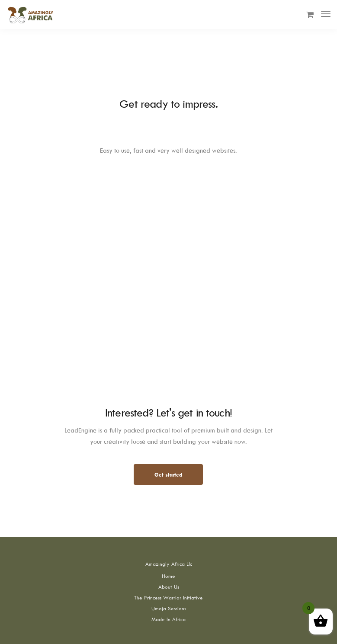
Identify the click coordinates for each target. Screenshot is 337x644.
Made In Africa (168, 619)
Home (168, 576)
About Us (169, 587)
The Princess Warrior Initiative (168, 598)
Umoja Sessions (169, 608)
